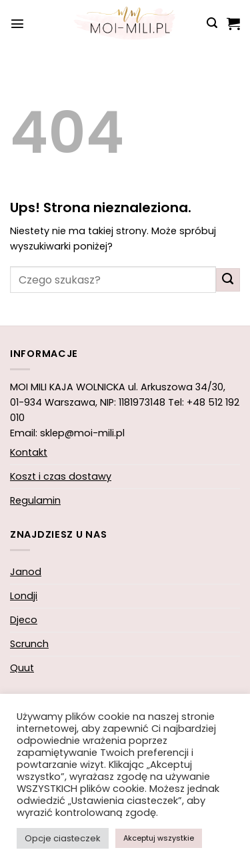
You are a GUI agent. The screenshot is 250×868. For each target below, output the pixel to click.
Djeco (24, 620)
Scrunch (29, 644)
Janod (26, 572)
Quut (22, 668)
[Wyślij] (228, 280)
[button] (17, 23)
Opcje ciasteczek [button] (63, 838)
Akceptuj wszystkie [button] (159, 838)
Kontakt (29, 452)
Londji (24, 596)
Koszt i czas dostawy (61, 476)
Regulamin (35, 500)
